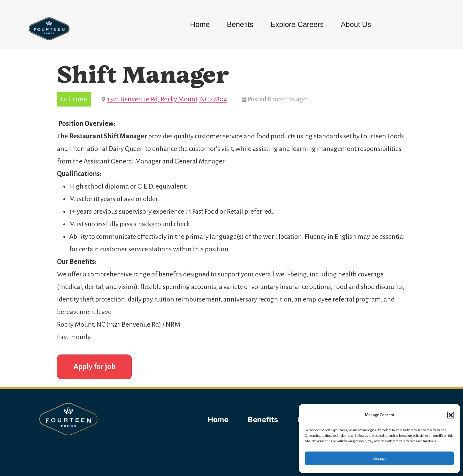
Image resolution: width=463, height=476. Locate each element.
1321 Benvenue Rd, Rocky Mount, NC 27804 (167, 99)
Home (200, 24)
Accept (380, 458)
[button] (451, 415)
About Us (356, 24)
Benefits (240, 24)
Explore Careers (297, 24)
